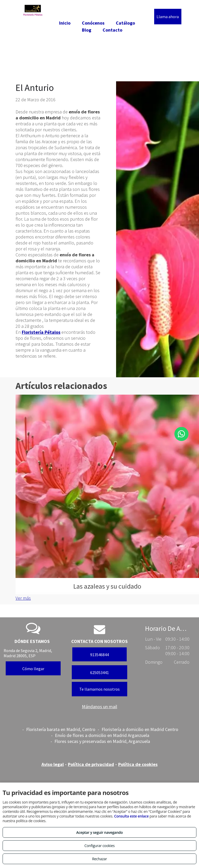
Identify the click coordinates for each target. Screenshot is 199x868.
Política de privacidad (91, 764)
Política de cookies (138, 764)
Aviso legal (53, 764)
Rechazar (99, 859)
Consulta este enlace (131, 816)
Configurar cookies (100, 846)
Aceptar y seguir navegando (99, 832)
